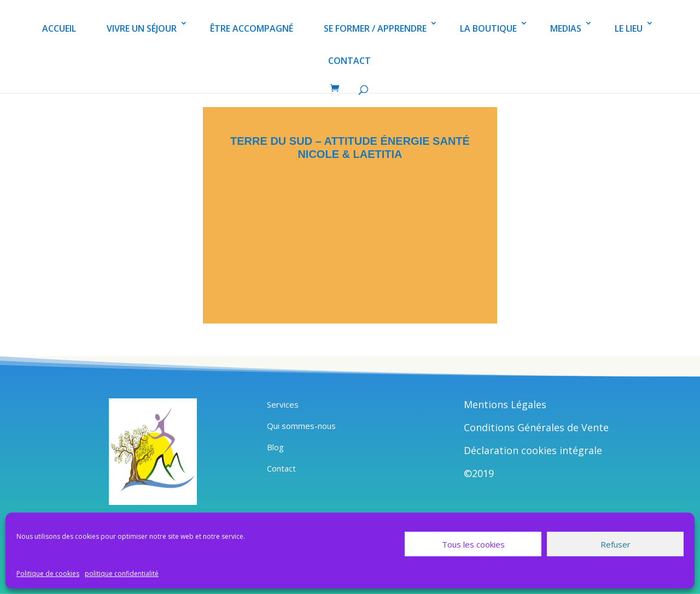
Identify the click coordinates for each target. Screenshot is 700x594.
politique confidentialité (122, 574)
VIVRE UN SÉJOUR (142, 28)
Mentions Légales (505, 404)
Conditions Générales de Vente (536, 427)
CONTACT (349, 61)
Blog (275, 447)
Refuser (616, 544)
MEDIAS (566, 28)
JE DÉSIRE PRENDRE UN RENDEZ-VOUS (350, 269)
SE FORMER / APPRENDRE (375, 28)
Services (283, 404)
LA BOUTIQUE (488, 28)
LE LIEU (629, 28)
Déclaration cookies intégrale (533, 450)
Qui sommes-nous (301, 426)
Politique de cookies (48, 574)
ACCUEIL (59, 28)
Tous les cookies (473, 544)
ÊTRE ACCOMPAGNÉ (252, 28)
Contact (281, 468)
